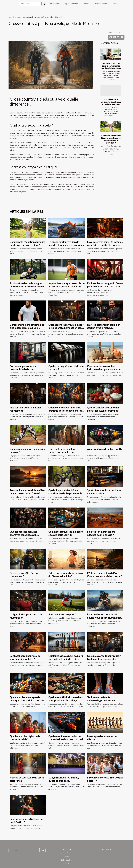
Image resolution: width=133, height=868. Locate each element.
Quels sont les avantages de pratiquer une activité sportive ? (28, 699)
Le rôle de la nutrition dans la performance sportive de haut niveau (111, 66)
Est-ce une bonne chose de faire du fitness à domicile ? (66, 575)
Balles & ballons (101, 4)
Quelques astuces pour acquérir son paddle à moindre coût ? (66, 657)
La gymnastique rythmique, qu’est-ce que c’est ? (64, 779)
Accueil (11, 17)
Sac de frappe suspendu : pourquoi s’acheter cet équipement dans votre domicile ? (23, 371)
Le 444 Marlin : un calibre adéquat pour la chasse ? (101, 533)
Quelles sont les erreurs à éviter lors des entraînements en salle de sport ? (66, 328)
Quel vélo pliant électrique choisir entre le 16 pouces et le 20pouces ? (65, 493)
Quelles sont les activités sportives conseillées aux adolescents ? (23, 535)
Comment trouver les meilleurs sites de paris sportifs (66, 533)
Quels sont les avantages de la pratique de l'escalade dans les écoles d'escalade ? (65, 411)
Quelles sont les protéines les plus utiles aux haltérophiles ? (103, 409)
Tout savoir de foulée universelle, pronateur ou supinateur (101, 700)
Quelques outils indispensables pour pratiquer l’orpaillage (65, 699)
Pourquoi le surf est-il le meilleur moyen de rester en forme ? (28, 492)
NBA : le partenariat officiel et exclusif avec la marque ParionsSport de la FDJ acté (104, 328)
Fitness (87, 4)
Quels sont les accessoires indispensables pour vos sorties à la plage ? (105, 369)
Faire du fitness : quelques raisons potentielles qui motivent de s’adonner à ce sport (66, 452)
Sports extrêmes (72, 4)
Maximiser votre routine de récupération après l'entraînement (111, 102)
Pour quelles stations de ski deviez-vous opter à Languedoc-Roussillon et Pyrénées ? (105, 618)
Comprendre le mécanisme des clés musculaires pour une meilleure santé (27, 328)
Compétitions (54, 4)
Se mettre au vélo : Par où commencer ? (24, 575)
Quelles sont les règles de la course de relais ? (25, 738)
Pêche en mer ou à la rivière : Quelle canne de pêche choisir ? (104, 575)
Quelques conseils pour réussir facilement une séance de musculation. (104, 659)
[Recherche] (30, 4)
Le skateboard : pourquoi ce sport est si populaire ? (25, 657)
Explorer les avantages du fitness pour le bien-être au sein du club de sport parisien (105, 287)
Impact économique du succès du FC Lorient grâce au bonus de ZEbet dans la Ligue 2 (66, 287)
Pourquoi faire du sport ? (62, 614)
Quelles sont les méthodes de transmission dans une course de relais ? (66, 739)
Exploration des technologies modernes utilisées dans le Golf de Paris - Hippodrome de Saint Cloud (27, 288)
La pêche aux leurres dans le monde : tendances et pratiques (66, 243)
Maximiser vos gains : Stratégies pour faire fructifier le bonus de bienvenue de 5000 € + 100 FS (105, 245)
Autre (115, 4)
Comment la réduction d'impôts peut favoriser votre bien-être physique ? (111, 139)
